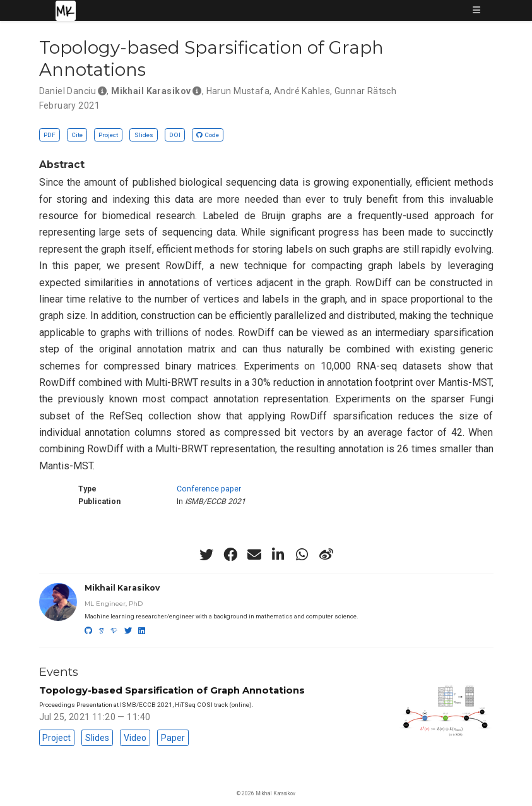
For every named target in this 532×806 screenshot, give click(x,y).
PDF (50, 135)
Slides (144, 135)
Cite (77, 135)
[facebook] (230, 555)
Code (208, 135)
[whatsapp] (302, 555)
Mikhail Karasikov (122, 588)
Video (135, 738)
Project (108, 135)
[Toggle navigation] (476, 11)
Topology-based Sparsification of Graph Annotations (172, 690)
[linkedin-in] (278, 555)
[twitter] (206, 555)
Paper (173, 738)
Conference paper (209, 489)
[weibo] (326, 555)
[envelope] (254, 555)
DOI (175, 135)
